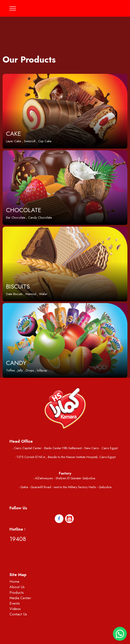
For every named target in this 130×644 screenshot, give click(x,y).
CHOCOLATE (24, 210)
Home (14, 581)
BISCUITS (18, 286)
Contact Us (18, 614)
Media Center (20, 598)
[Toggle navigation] (13, 8)
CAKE (13, 134)
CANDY (16, 363)
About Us (17, 587)
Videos (15, 609)
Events (15, 603)
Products (17, 592)
